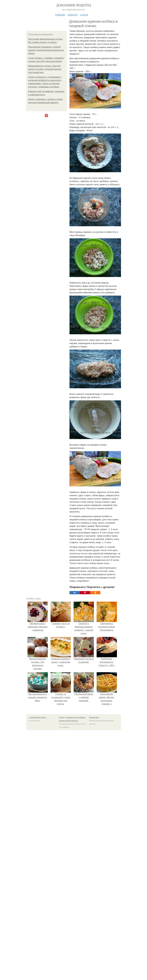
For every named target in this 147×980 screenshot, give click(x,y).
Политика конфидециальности (69, 721)
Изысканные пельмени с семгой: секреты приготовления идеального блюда (46, 50)
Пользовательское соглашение (76, 717)
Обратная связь (94, 717)
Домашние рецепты (73, 5)
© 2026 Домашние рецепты (37, 717)
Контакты (62, 717)
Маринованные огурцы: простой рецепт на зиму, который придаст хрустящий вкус (45, 69)
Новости (72, 15)
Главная (60, 15)
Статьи (84, 15)
